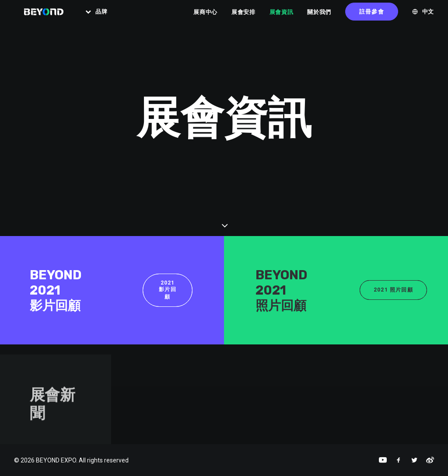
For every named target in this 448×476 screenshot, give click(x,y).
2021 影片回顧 (168, 290)
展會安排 (243, 17)
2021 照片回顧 (393, 290)
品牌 (107, 17)
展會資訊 (282, 17)
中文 (428, 17)
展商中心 (205, 17)
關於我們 (319, 17)
